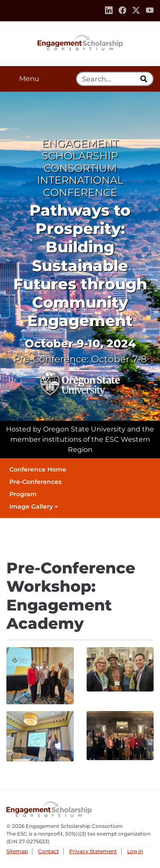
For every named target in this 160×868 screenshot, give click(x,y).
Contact (48, 851)
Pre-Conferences (35, 482)
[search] (145, 79)
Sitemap (17, 851)
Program (23, 494)
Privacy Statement (93, 851)
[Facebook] (122, 11)
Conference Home (38, 469)
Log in (135, 851)
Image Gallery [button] (31, 506)
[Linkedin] (109, 11)
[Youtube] (150, 11)
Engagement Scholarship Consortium (80, 42)
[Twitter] (136, 11)
